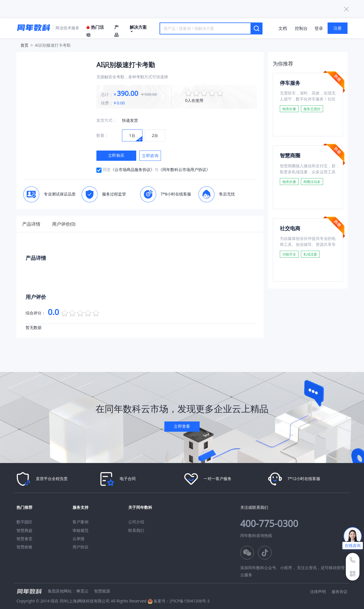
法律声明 (318, 591)
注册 (338, 28)
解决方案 (138, 28)
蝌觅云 (82, 591)
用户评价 (67, 224)
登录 (319, 28)
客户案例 (80, 522)
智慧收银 (24, 547)
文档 (283, 28)
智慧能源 (102, 591)
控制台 (301, 28)
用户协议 (80, 547)
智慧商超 (24, 530)
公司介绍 (136, 522)
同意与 (156, 169)
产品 (116, 31)
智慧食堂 (24, 539)
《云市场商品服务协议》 (133, 169)
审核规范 (80, 530)
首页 (24, 45)
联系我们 (136, 530)
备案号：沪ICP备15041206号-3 (182, 601)
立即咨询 (150, 156)
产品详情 (32, 224)
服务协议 (340, 591)
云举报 (78, 539)
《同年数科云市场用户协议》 (184, 169)
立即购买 (116, 155)
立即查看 (182, 426)
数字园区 (24, 522)
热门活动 (95, 31)
